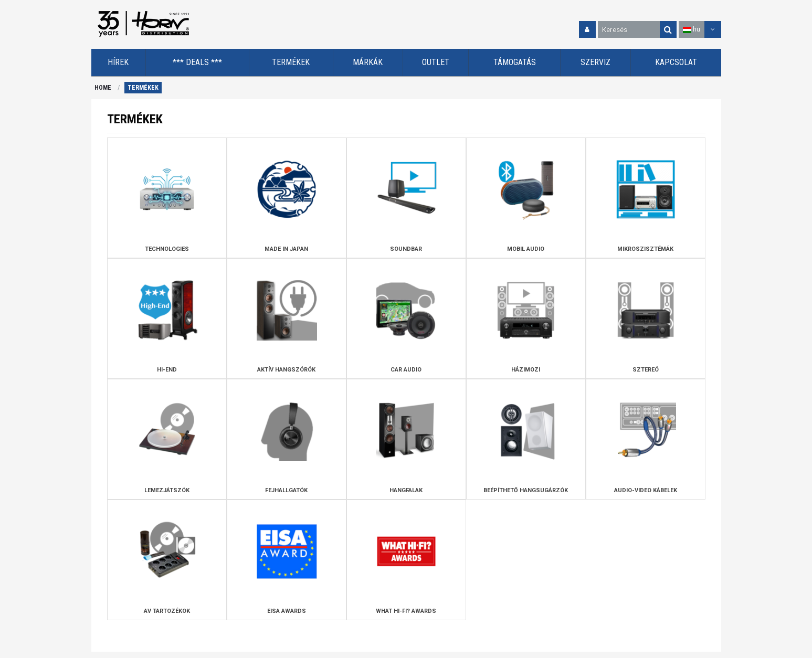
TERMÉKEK (143, 88)
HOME (103, 88)
